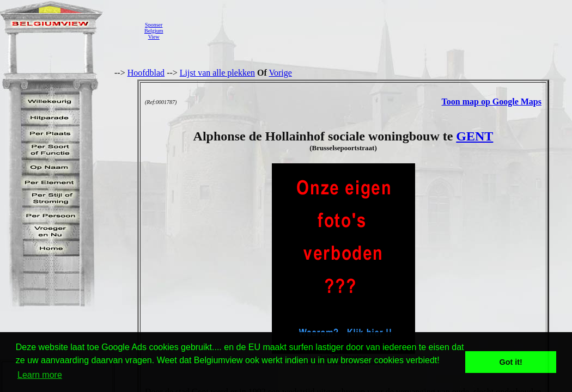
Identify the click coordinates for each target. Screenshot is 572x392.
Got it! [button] (511, 362)
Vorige (281, 73)
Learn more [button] (40, 375)
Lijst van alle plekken (217, 73)
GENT (474, 136)
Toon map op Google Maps (492, 102)
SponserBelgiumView (154, 31)
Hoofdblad (146, 73)
